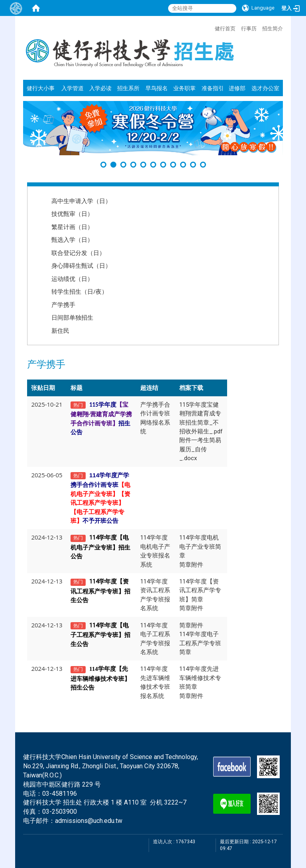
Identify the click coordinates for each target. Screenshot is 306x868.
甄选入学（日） (72, 239)
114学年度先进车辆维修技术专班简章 (200, 678)
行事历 (249, 28)
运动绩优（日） (72, 279)
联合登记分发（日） (78, 253)
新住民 (60, 330)
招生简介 (273, 28)
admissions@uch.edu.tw (89, 821)
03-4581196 (60, 794)
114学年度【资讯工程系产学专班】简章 (200, 590)
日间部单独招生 (72, 317)
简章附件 (191, 565)
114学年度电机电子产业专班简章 (200, 547)
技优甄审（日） (72, 214)
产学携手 (63, 304)
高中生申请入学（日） (81, 201)
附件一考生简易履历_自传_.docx (200, 449)
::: (211, 28)
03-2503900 (60, 812)
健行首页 (225, 28)
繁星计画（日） (72, 227)
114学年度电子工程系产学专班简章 (200, 643)
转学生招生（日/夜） (79, 291)
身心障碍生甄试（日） (81, 265)
